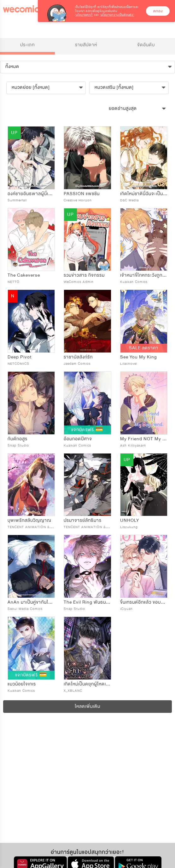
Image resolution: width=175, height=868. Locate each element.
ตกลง (158, 11)
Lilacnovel (129, 364)
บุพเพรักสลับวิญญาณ (29, 520)
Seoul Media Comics (25, 609)
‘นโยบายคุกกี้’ (84, 15)
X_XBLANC (73, 691)
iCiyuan (126, 609)
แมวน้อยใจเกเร (22, 684)
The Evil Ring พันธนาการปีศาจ (96, 602)
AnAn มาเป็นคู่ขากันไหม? (32, 602)
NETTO (14, 282)
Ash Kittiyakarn (133, 445)
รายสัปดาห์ (86, 45)
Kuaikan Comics (134, 282)
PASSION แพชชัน (82, 194)
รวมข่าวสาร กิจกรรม (84, 275)
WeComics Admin (79, 282)
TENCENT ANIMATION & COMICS (37, 527)
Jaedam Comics (77, 364)
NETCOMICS (18, 364)
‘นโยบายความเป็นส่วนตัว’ (117, 15)
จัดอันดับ (146, 45)
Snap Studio (18, 445)
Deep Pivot (20, 357)
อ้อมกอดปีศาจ (78, 439)
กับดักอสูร (17, 439)
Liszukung (129, 527)
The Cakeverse (24, 275)
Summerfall (17, 200)
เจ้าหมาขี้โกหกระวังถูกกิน (144, 275)
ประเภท (27, 45)
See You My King (139, 357)
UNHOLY (130, 520)
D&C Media (129, 200)
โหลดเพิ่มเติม (87, 706)
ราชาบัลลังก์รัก (78, 357)
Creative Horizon (78, 200)
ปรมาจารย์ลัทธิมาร (83, 520)
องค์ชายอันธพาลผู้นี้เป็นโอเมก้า (38, 194)
